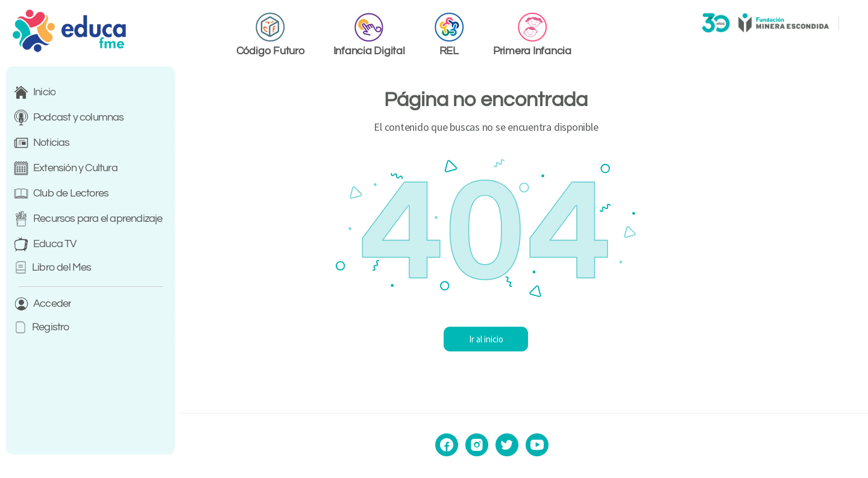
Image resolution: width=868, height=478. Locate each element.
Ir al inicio (525, 339)
